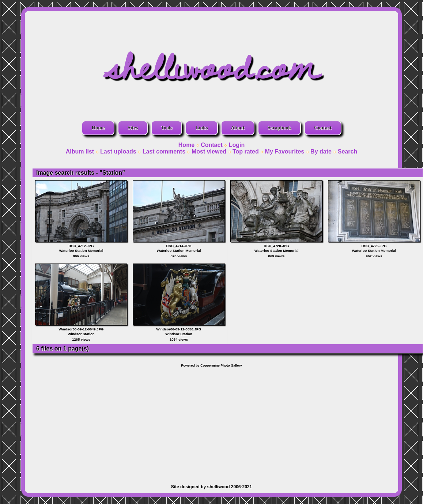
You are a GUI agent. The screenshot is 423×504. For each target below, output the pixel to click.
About (237, 128)
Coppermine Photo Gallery (221, 365)
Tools (167, 128)
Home (98, 128)
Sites (133, 128)
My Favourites (285, 151)
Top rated (246, 151)
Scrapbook (280, 128)
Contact (323, 128)
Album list (80, 151)
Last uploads (118, 151)
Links (201, 128)
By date (321, 151)
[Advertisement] (212, 422)
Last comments (164, 151)
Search (348, 151)
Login (237, 145)
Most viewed (209, 151)
